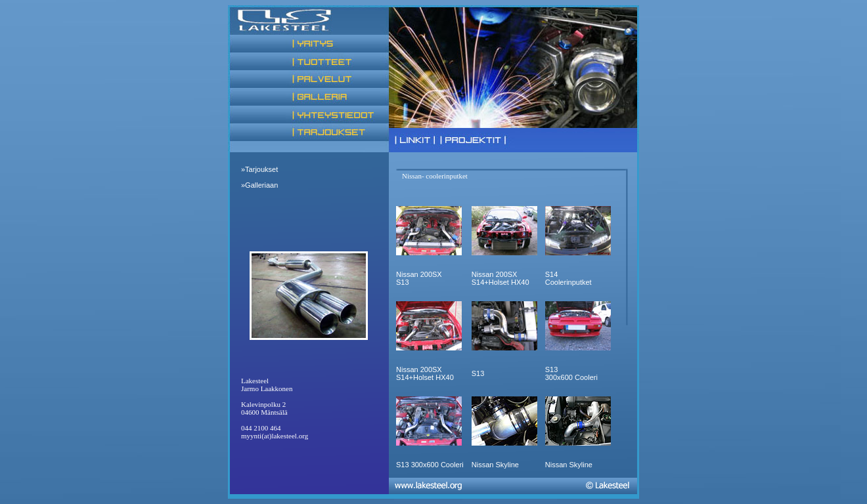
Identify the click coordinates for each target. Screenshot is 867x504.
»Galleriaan (259, 185)
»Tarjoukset (259, 169)
